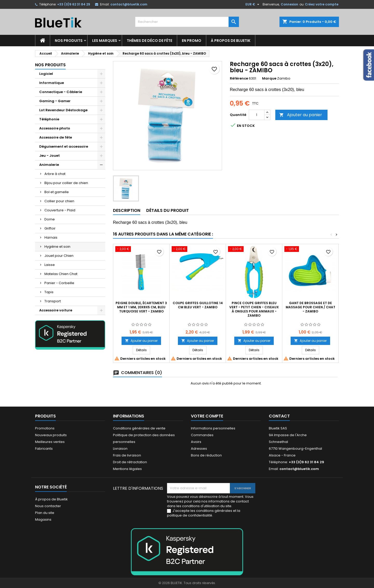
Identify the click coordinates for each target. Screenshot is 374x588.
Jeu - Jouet (49, 156)
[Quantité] (257, 115)
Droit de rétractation (130, 462)
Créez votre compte (322, 4)
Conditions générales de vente (139, 428)
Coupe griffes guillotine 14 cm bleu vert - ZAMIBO (198, 305)
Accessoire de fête (56, 137)
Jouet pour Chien (59, 256)
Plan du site (45, 513)
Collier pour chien (59, 201)
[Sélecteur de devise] (253, 4)
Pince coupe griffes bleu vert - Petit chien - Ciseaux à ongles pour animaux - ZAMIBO (254, 309)
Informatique (52, 83)
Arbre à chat (55, 174)
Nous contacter (48, 506)
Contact (279, 416)
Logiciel (46, 74)
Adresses (199, 449)
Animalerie (49, 165)
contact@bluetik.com (129, 4)
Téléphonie (49, 119)
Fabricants (44, 449)
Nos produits (69, 41)
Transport (53, 301)
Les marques (105, 41)
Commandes (202, 435)
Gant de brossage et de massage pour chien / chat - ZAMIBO (310, 307)
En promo (192, 41)
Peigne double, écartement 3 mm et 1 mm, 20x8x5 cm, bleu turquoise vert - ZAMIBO (141, 307)
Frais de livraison (127, 455)
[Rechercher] (187, 22)
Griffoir (50, 228)
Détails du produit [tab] (168, 210)
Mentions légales (127, 469)
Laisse (50, 265)
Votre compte (207, 416)
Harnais (51, 237)
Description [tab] (127, 210)
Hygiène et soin (57, 247)
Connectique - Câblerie (61, 92)
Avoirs (196, 442)
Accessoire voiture (56, 310)
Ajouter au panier (301, 115)
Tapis (49, 292)
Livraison (120, 449)
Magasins (43, 520)
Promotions (45, 428)
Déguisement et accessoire (64, 146)
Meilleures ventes (50, 442)
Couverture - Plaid (60, 210)
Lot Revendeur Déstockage (63, 110)
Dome (50, 219)
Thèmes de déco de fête (149, 41)
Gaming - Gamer (55, 101)
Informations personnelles (213, 428)
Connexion (289, 4)
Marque (269, 79)
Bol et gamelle (57, 192)
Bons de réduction (206, 455)
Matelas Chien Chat (61, 274)
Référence (239, 79)
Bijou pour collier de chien (66, 183)
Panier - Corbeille (59, 283)
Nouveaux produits (51, 435)
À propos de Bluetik (231, 41)
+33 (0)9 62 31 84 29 (74, 4)
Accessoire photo (55, 128)
